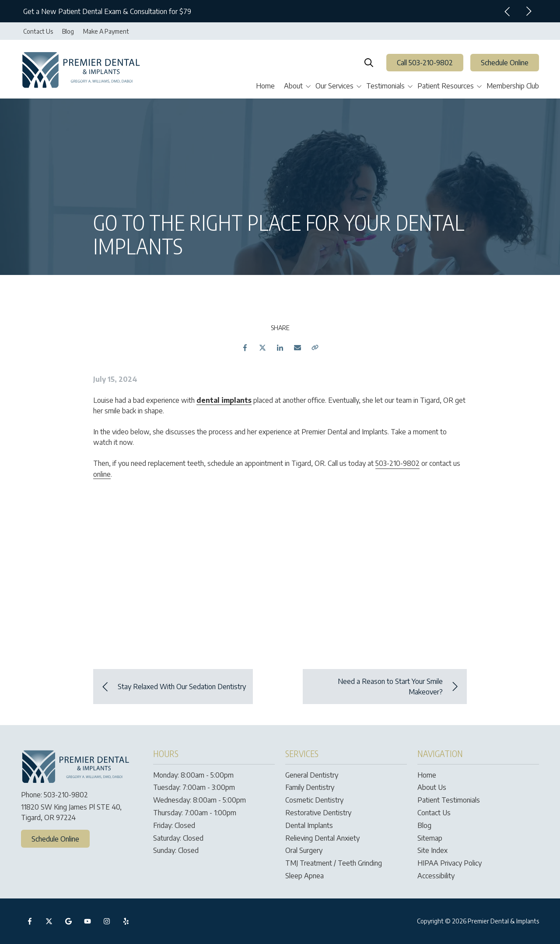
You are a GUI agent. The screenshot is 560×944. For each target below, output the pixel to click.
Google (68, 921)
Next (528, 11)
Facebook (245, 348)
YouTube (87, 921)
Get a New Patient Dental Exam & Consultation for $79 (107, 11)
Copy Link (315, 348)
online (102, 474)
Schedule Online (505, 63)
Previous (507, 11)
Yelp (126, 921)
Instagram (107, 921)
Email (297, 348)
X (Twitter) (49, 921)
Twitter (262, 348)
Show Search (369, 63)
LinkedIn (280, 348)
